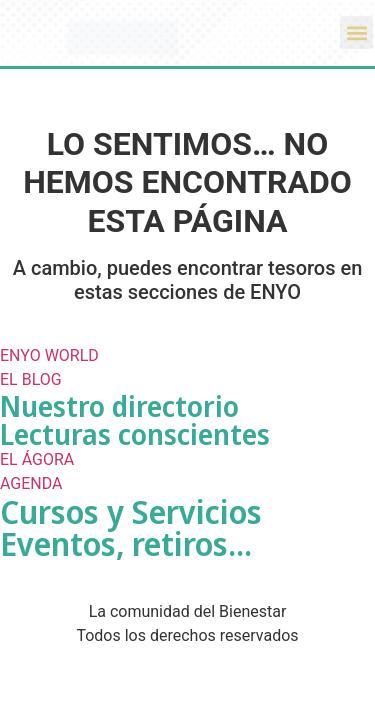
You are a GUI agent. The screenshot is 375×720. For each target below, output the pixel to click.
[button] (356, 32)
